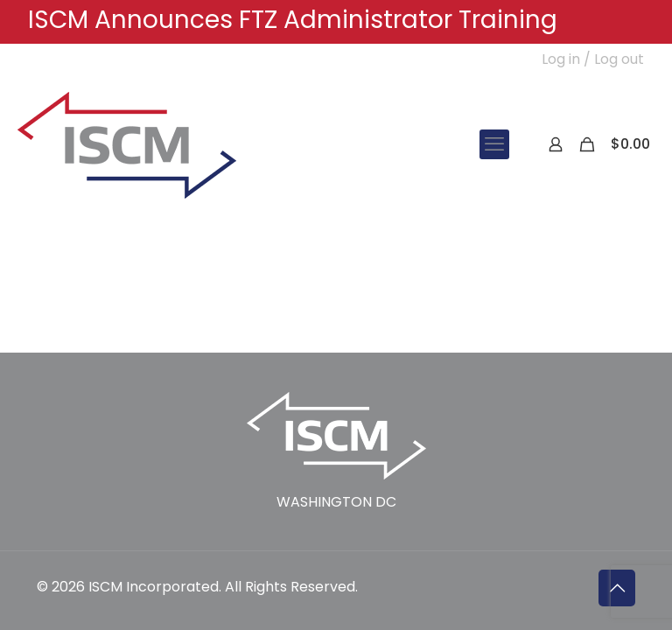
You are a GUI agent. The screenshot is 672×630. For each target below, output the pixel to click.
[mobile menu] (494, 144)
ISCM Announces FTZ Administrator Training (293, 20)
